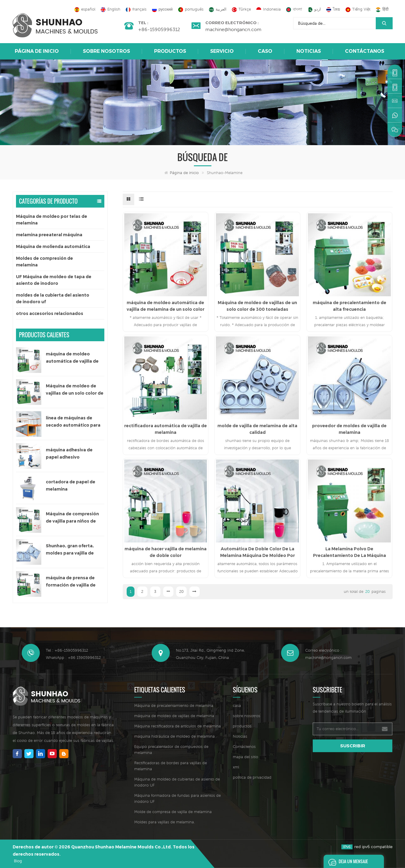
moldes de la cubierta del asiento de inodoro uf (53, 298)
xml (236, 767)
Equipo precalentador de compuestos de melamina (171, 750)
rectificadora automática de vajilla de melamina (166, 429)
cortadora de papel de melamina (71, 485)
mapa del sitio (245, 757)
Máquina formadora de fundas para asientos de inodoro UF (177, 798)
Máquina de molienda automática (53, 246)
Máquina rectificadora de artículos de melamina (177, 726)
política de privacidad (252, 777)
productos (242, 726)
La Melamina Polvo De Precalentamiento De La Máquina (350, 552)
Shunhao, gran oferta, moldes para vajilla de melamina (70, 550)
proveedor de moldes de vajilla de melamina (349, 429)
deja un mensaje (346, 861)
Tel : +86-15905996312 (67, 650)
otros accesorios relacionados (50, 313)
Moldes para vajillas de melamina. (165, 822)
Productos (170, 51)
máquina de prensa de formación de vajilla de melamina (71, 582)
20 (181, 591)
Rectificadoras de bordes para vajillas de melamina (171, 766)
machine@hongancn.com (233, 29)
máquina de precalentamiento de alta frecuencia (350, 306)
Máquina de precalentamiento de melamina (174, 706)
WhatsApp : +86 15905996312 (73, 658)
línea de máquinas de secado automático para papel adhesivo (73, 422)
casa (237, 706)
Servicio (222, 51)
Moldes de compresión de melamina (44, 262)
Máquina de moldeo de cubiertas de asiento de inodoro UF (177, 782)
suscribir (353, 746)
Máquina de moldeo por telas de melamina (52, 220)
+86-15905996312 (159, 29)
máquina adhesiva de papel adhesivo (69, 453)
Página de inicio (37, 51)
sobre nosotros (106, 51)
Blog (18, 861)
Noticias (309, 51)
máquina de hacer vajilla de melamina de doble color (166, 552)
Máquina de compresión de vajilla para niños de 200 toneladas (72, 518)
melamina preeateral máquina (49, 235)
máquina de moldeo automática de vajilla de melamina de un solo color (75, 358)
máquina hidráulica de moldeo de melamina (174, 736)
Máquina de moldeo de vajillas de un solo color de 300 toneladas (75, 390)
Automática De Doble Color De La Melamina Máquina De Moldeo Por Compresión (258, 552)
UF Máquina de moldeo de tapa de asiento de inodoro (54, 280)
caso (265, 51)
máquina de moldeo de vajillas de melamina (174, 716)
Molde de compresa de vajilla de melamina (173, 812)
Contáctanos (365, 51)
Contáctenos (244, 747)
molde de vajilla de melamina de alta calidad (257, 429)
